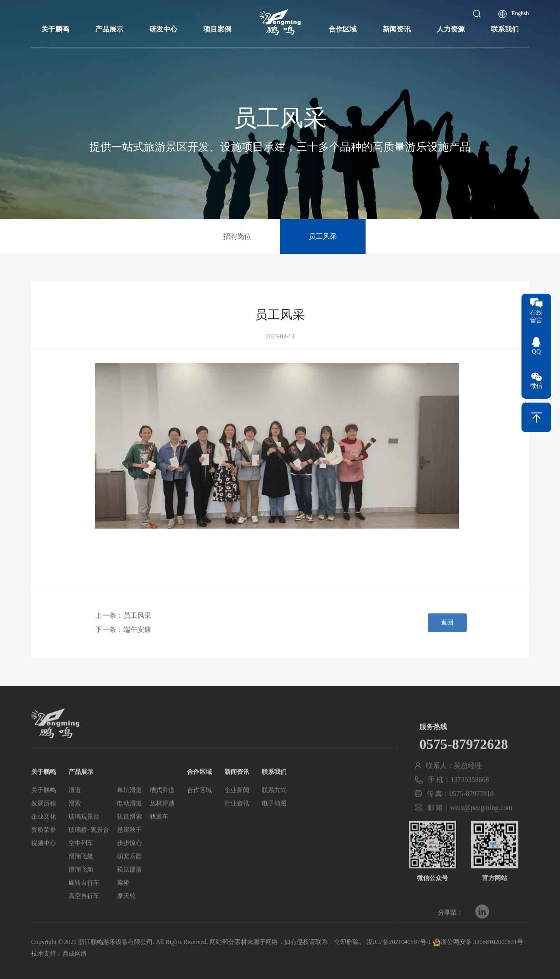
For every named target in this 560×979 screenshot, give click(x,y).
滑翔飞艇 (81, 870)
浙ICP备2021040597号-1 (399, 942)
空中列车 (81, 856)
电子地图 (274, 817)
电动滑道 (129, 817)
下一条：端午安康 (123, 634)
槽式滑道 (162, 803)
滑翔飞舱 (81, 883)
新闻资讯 (397, 29)
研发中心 (163, 29)
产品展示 (109, 29)
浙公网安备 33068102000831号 (478, 942)
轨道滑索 (129, 830)
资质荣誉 (44, 843)
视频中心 (44, 856)
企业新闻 (237, 803)
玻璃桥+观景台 (89, 843)
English (520, 13)
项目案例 (217, 29)
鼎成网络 (75, 954)
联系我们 (505, 29)
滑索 (75, 817)
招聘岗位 (237, 236)
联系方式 (274, 803)
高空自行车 (84, 909)
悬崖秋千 (129, 843)
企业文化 (44, 830)
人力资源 (451, 29)
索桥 (123, 896)
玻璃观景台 (84, 830)
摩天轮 (126, 909)
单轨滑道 (129, 803)
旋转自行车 (84, 896)
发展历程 (44, 817)
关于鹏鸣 (55, 29)
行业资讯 (237, 817)
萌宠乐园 (129, 870)
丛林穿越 (162, 817)
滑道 (75, 803)
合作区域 (343, 29)
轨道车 (159, 830)
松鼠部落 (129, 883)
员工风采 (323, 236)
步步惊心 (129, 856)
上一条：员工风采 (123, 620)
